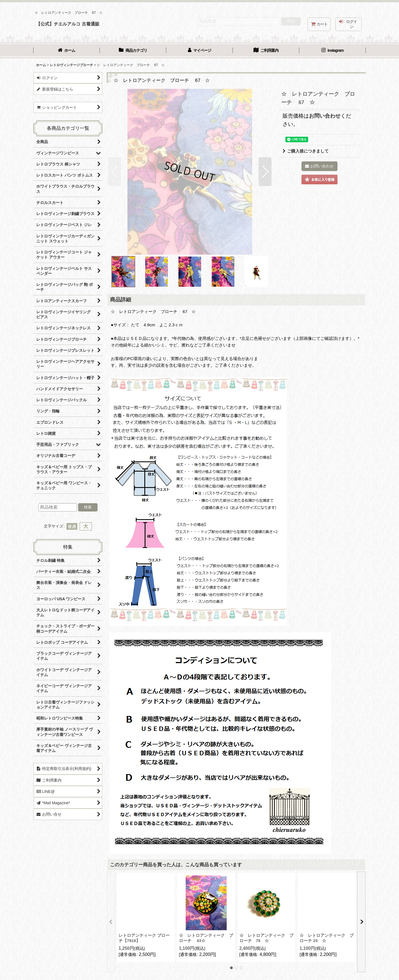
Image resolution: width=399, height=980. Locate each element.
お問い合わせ (325, 116)
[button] (115, 172)
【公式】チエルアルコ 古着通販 (68, 24)
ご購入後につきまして (306, 151)
